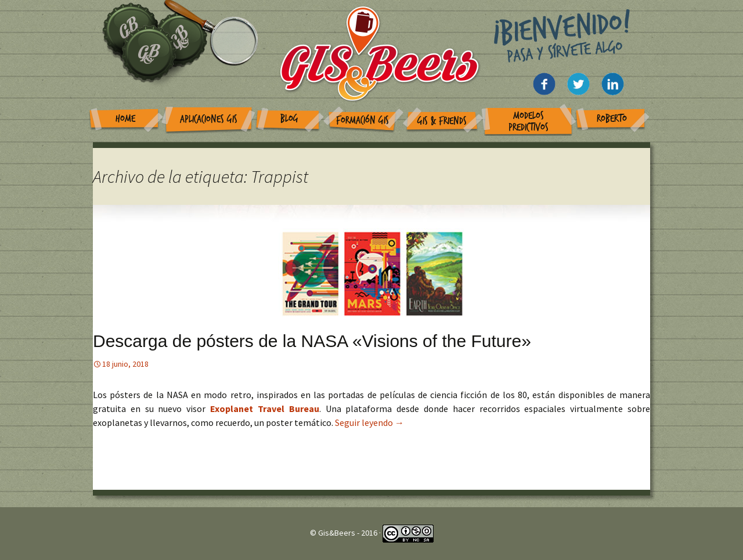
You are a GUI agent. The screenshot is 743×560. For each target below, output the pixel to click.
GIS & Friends (442, 121)
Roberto (612, 119)
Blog (289, 119)
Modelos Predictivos (529, 122)
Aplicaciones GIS (209, 119)
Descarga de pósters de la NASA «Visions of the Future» (312, 341)
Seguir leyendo (369, 422)
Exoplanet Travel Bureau (265, 409)
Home (125, 119)
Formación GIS (363, 120)
